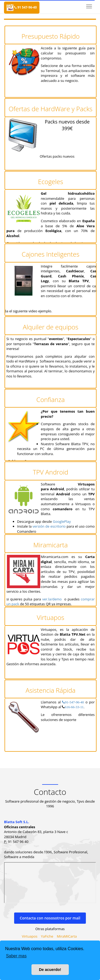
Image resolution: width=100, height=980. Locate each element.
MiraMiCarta (67, 936)
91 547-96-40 (25, 7)
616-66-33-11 (74, 707)
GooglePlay (62, 521)
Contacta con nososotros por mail (50, 918)
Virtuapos (30, 936)
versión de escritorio (49, 526)
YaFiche (47, 936)
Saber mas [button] (16, 956)
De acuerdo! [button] (50, 970)
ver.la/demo (52, 599)
